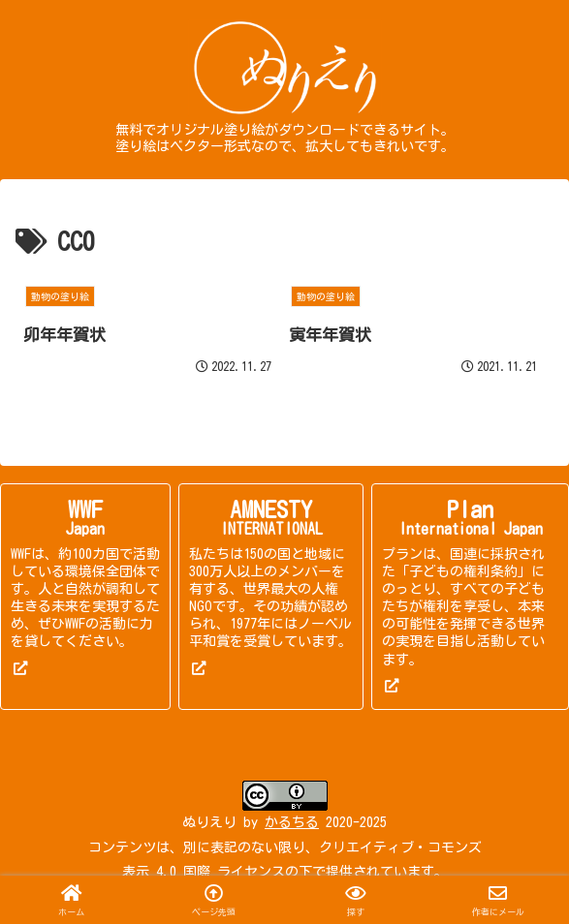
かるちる (292, 822)
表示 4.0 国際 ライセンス (204, 872)
